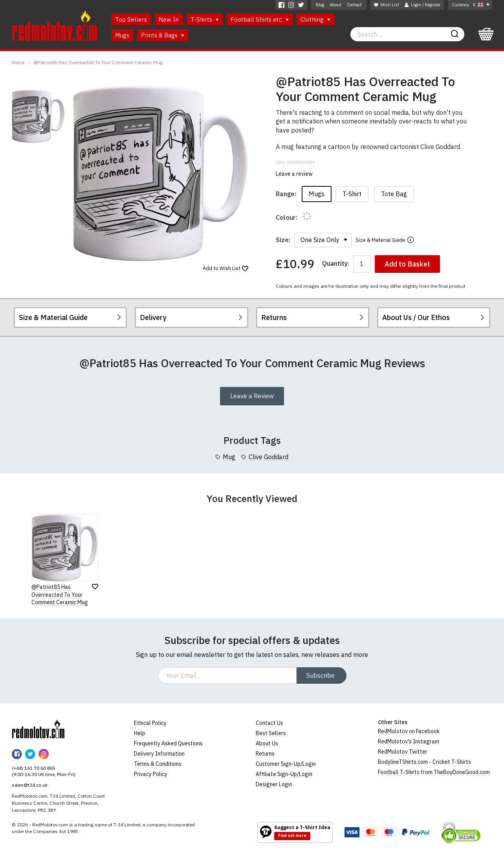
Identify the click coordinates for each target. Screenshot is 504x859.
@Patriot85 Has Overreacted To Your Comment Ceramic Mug (98, 62)
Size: (283, 240)
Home (18, 62)
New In (169, 19)
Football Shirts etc (260, 19)
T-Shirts (205, 19)
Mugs (122, 35)
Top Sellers (131, 19)
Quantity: (336, 264)
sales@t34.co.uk (30, 785)
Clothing (315, 19)
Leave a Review (252, 396)
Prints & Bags (163, 35)
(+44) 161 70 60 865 (34, 768)
